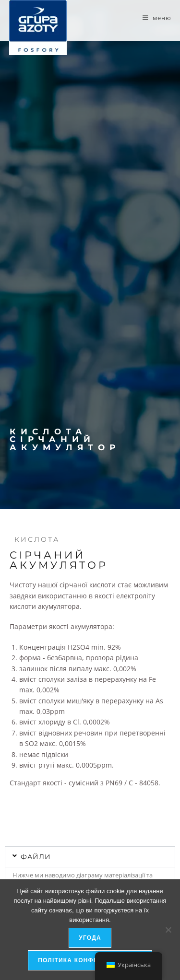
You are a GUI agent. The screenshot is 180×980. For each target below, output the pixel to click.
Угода (90, 938)
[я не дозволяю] (168, 930)
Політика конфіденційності (90, 960)
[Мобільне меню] (157, 18)
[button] (90, 857)
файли (36, 857)
